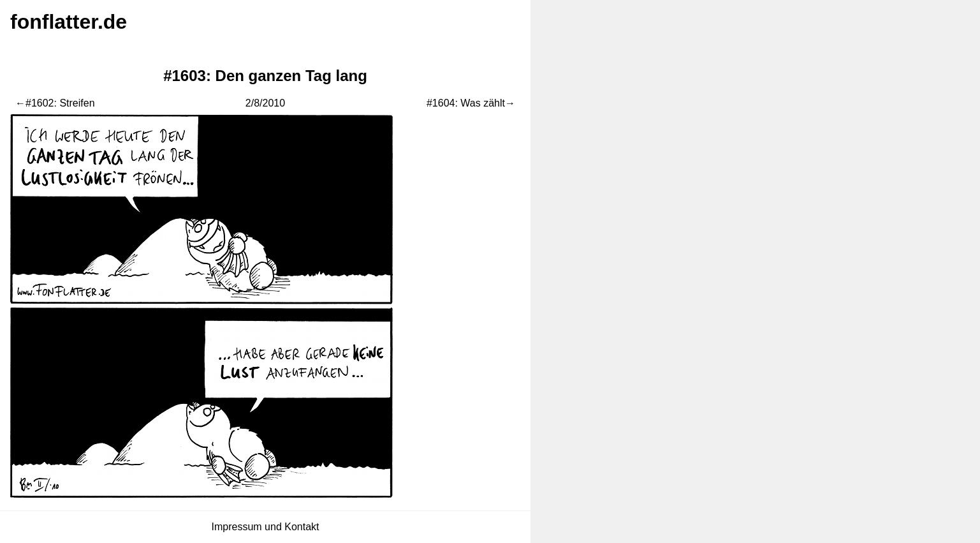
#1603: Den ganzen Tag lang (265, 76)
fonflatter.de (69, 22)
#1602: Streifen (60, 103)
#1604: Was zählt (466, 103)
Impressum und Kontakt (266, 527)
